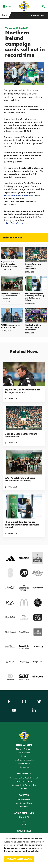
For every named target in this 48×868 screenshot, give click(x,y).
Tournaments (24, 753)
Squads (24, 756)
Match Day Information (24, 760)
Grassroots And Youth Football (24, 778)
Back (4, 15)
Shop (24, 824)
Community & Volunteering (24, 785)
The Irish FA (24, 817)
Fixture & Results (24, 799)
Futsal (24, 788)
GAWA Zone (24, 763)
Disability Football (24, 781)
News (24, 821)
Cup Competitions (24, 803)
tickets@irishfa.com (14, 223)
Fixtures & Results (24, 749)
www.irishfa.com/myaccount (18, 195)
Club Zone (24, 767)
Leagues (24, 806)
